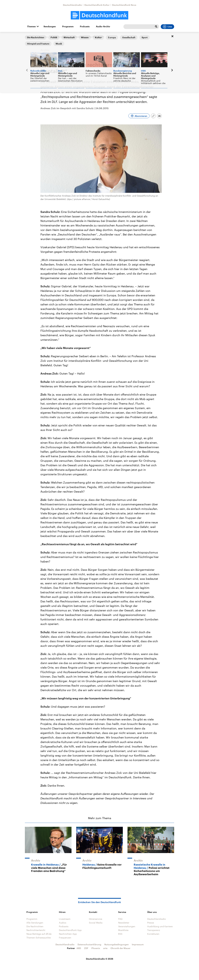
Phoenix (96, 948)
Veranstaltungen (127, 926)
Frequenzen (65, 938)
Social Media (96, 923)
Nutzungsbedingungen (117, 944)
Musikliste (123, 930)
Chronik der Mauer (120, 948)
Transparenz (154, 930)
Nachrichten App (68, 934)
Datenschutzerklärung (89, 944)
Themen (31, 26)
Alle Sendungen (35, 923)
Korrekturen (153, 934)
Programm (68, 26)
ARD (79, 948)
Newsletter (124, 923)
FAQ (120, 919)
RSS (120, 934)
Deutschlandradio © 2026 (100, 959)
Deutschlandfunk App (70, 930)
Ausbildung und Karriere (160, 926)
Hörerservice (96, 919)
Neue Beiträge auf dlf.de (39, 934)
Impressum (138, 944)
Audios (63, 923)
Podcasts (85, 26)
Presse (151, 923)
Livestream (65, 919)
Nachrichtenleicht (36, 930)
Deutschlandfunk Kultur (97, 5)
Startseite (30, 37)
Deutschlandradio (72, 5)
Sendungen (50, 26)
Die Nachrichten (35, 926)
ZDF (86, 948)
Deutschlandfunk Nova (124, 5)
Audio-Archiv (103, 26)
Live (167, 27)
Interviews (43, 37)
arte (105, 948)
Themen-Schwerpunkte (39, 938)
